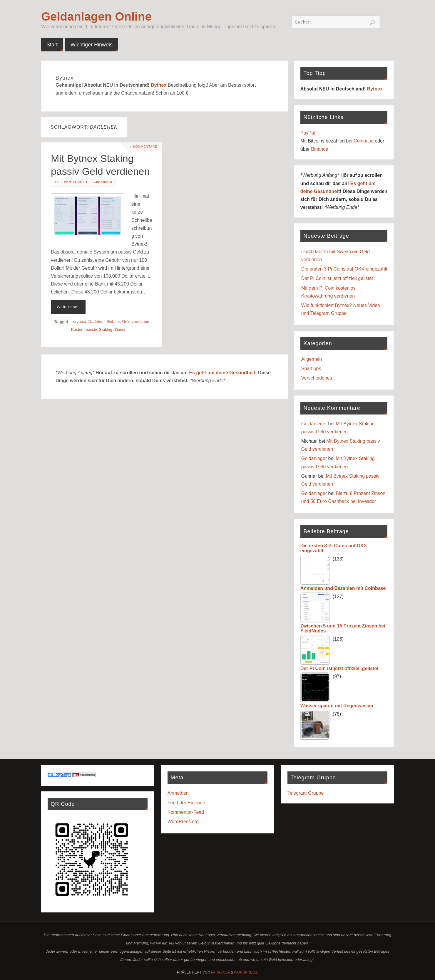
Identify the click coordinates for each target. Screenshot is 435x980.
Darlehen (97, 322)
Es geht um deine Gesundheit (222, 373)
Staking (106, 329)
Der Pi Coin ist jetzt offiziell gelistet (337, 278)
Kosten (77, 329)
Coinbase (364, 141)
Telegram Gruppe (306, 793)
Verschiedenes (317, 378)
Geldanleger (314, 424)
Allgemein (103, 182)
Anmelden (178, 793)
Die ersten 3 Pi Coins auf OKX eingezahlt (344, 269)
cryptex (80, 322)
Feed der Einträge (186, 803)
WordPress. (246, 972)
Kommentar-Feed (186, 812)
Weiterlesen (68, 307)
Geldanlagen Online (96, 16)
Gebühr (113, 322)
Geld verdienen (135, 322)
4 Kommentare (143, 147)
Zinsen (121, 329)
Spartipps (311, 369)
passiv (91, 329)
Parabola (220, 972)
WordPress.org (183, 822)
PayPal (308, 133)
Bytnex (159, 85)
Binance (319, 149)
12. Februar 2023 (71, 182)
